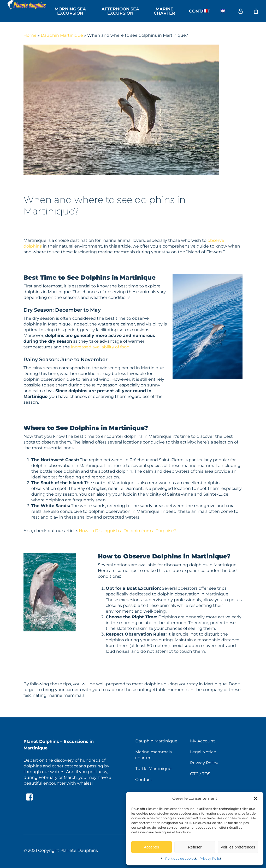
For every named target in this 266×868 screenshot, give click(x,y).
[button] (256, 798)
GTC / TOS (200, 774)
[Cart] (256, 11)
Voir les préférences (238, 847)
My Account (203, 741)
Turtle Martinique (153, 769)
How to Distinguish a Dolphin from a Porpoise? (127, 531)
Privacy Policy (211, 858)
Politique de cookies (181, 858)
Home (30, 35)
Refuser (195, 847)
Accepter (152, 847)
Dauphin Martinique (62, 35)
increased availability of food (100, 347)
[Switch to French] (205, 11)
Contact (144, 780)
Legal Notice (203, 752)
